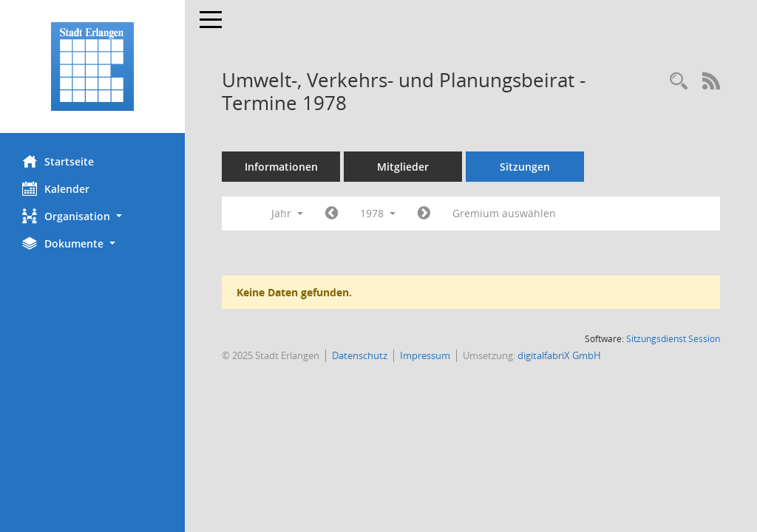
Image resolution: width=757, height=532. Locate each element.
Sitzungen (525, 167)
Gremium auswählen (504, 213)
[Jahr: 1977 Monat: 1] (332, 214)
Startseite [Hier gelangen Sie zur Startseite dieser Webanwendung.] (58, 161)
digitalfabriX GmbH (559, 355)
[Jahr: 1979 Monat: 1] (424, 214)
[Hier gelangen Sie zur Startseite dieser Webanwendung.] (92, 66)
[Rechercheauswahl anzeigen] (679, 82)
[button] (92, 216)
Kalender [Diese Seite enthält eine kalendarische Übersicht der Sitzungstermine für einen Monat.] (56, 188)
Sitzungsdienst (673, 339)
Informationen (281, 167)
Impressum (425, 355)
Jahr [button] (287, 213)
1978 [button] (378, 213)
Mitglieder (403, 167)
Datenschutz (360, 355)
